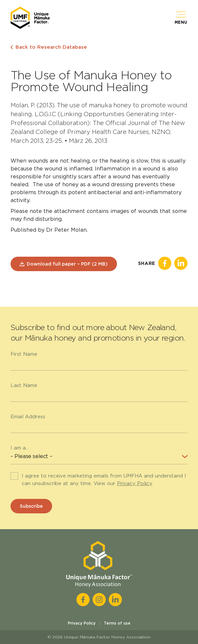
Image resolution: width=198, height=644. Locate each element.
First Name (24, 354)
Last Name (24, 385)
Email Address (28, 417)
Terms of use (117, 623)
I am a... (20, 448)
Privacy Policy (134, 483)
